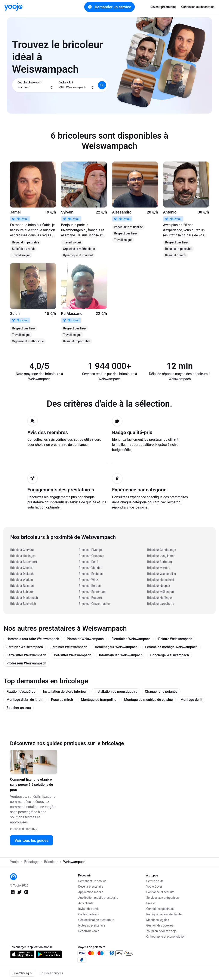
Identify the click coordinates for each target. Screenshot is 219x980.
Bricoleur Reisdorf (22, 586)
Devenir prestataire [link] (163, 7)
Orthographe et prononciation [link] (166, 937)
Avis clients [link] (86, 903)
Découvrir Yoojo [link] (89, 931)
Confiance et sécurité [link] (160, 892)
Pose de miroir (62, 700)
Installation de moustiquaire (116, 692)
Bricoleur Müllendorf (161, 592)
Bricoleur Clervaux (22, 550)
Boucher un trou (19, 708)
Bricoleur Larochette (161, 604)
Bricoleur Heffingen (160, 598)
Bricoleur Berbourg (160, 562)
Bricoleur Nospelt (159, 586)
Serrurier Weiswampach (25, 647)
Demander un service (109, 7)
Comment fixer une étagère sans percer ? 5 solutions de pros (32, 785)
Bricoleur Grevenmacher (95, 604)
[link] (13, 7)
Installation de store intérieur (65, 692)
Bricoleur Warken (22, 580)
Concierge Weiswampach (169, 655)
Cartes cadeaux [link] (89, 914)
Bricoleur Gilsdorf (22, 568)
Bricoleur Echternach (92, 592)
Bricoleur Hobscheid (161, 580)
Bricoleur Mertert (158, 568)
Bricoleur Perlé (88, 562)
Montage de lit (192, 700)
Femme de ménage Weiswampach (171, 647)
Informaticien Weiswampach (121, 655)
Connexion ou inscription (198, 7)
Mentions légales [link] (158, 920)
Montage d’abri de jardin (25, 700)
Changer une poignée (161, 692)
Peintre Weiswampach (175, 639)
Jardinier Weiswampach (69, 647)
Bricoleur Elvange (90, 550)
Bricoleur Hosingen (23, 556)
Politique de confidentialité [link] (164, 914)
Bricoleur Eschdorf (91, 574)
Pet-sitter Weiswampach (73, 655)
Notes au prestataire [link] (92, 925)
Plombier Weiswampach (85, 639)
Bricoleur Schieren (22, 592)
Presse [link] (151, 903)
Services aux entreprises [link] (163, 898)
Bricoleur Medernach (24, 598)
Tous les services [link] (52, 973)
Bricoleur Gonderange (162, 550)
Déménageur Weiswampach (116, 647)
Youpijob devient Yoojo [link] (161, 931)
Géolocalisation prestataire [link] (96, 920)
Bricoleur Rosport (90, 598)
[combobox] (35, 85)
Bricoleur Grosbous (91, 556)
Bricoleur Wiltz (88, 580)
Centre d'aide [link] (155, 881)
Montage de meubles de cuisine (149, 700)
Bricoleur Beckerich (23, 604)
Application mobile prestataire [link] (98, 898)
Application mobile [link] (91, 892)
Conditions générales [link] (160, 909)
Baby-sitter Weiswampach (26, 655)
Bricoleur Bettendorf (24, 562)
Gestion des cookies (160, 925)
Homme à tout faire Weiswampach (33, 639)
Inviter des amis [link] (89, 909)
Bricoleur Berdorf (90, 586)
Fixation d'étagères (21, 692)
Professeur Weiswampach (26, 663)
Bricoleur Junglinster (161, 556)
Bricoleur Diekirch (22, 574)
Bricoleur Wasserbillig (162, 574)
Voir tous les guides (31, 840)
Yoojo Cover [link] (154, 887)
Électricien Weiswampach (131, 639)
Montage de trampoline (99, 700)
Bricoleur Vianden (90, 568)
